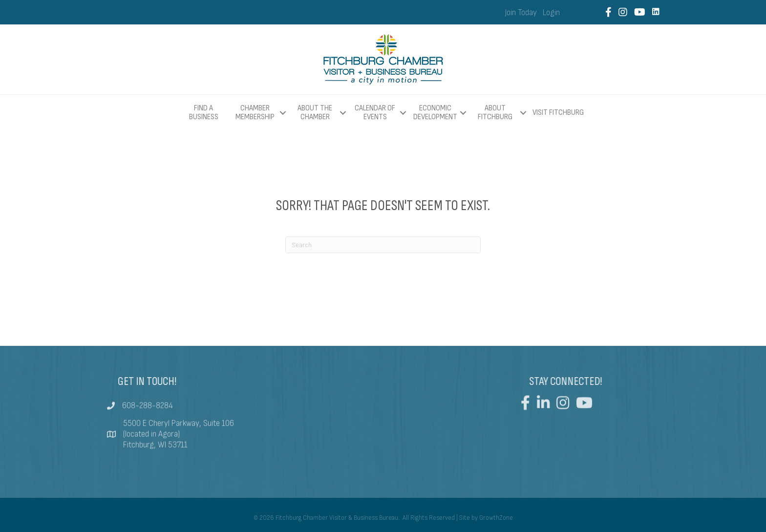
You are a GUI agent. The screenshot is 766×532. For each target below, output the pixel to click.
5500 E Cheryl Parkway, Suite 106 (179, 433)
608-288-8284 (148, 410)
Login (551, 13)
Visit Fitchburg (558, 113)
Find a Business (204, 113)
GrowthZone (496, 518)
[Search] (383, 245)
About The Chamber (315, 113)
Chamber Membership (255, 113)
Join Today (521, 13)
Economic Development (435, 113)
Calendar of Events (375, 113)
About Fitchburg (495, 113)
